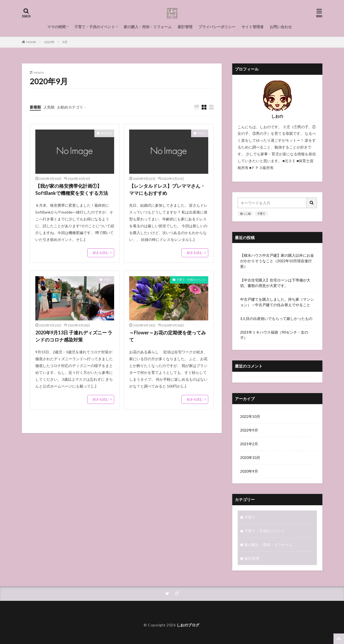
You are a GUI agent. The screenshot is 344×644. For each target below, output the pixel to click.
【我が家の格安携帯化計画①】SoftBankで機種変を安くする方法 (72, 189)
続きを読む (101, 253)
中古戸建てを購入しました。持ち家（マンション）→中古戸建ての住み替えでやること (277, 302)
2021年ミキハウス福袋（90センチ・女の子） (274, 335)
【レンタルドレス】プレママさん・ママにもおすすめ (167, 189)
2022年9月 (249, 430)
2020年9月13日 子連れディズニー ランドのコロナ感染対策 (74, 336)
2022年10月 (250, 416)
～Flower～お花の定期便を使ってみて (168, 336)
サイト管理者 (253, 27)
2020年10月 (250, 457)
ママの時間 (56, 27)
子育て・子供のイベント (95, 27)
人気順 (49, 107)
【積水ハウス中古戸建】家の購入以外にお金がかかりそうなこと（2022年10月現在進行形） (277, 261)
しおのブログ (188, 625)
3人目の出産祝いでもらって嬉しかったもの (276, 318)
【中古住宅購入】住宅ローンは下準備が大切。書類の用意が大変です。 (275, 283)
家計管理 (185, 27)
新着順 (35, 107)
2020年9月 (249, 471)
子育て (202, 133)
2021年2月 (249, 444)
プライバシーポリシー (217, 27)
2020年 (49, 42)
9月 (65, 42)
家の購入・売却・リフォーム (148, 27)
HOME (31, 42)
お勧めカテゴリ (70, 107)
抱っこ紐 (245, 214)
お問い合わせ (281, 27)
